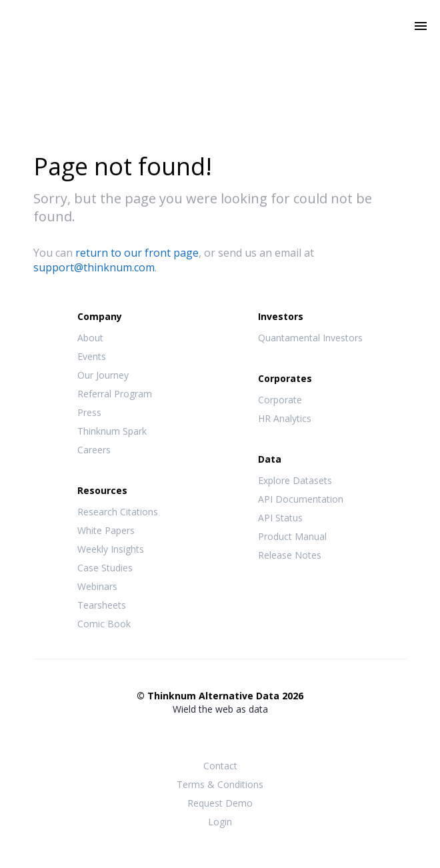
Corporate (280, 400)
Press (89, 412)
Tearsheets (102, 605)
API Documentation (301, 499)
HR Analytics (285, 418)
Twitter (220, 734)
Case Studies (105, 568)
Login (220, 822)
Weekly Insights (111, 549)
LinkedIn (247, 735)
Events (92, 356)
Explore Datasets (295, 480)
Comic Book (104, 624)
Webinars (97, 586)
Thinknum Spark (112, 431)
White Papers (106, 530)
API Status (280, 518)
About (90, 338)
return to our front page (137, 253)
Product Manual (292, 536)
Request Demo (220, 803)
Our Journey (103, 375)
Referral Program (115, 394)
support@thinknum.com (94, 267)
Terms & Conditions (220, 784)
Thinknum (220, 45)
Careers (94, 450)
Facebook (193, 735)
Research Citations (118, 512)
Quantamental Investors (310, 338)
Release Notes (290, 555)
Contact (220, 766)
